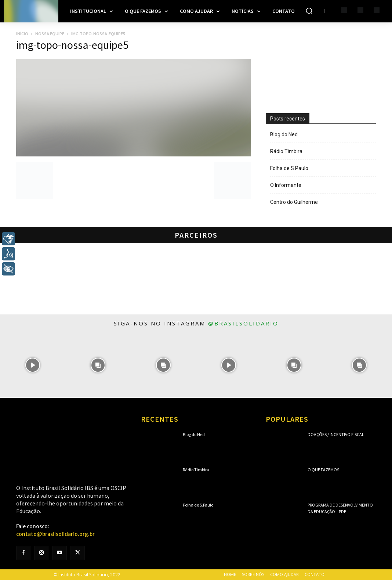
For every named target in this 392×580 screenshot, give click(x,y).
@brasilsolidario (243, 323)
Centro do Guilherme (294, 202)
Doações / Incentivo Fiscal (336, 434)
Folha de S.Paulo (289, 168)
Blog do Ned (284, 134)
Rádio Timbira (286, 151)
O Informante (286, 185)
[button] (309, 11)
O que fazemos (323, 470)
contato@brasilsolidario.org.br (55, 534)
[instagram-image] (33, 365)
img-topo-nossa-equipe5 (72, 45)
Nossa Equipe (50, 34)
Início (22, 34)
